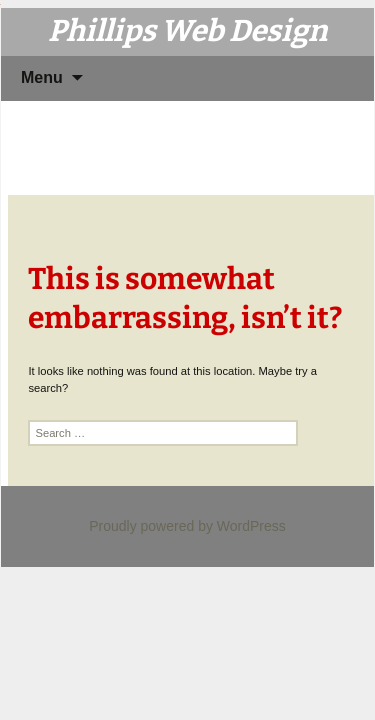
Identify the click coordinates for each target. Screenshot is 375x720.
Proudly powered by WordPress (187, 526)
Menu (42, 77)
